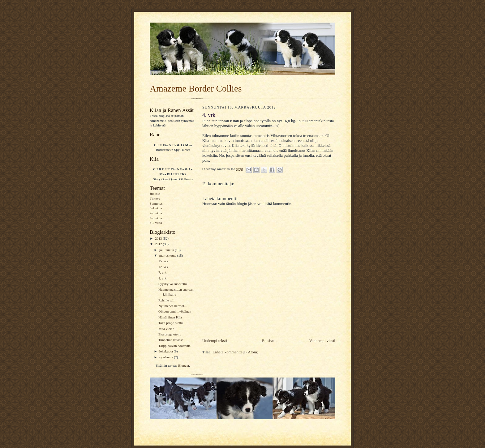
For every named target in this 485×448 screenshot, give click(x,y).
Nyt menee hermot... (173, 306)
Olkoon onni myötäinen (175, 311)
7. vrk (162, 272)
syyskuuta (167, 357)
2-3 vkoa (156, 213)
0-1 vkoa (156, 208)
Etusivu (268, 341)
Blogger (184, 365)
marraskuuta (168, 255)
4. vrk (162, 278)
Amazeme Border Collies (196, 88)
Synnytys (156, 203)
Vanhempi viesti (322, 341)
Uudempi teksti (215, 341)
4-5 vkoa (156, 218)
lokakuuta (167, 351)
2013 (159, 238)
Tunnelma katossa (171, 340)
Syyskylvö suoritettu (173, 284)
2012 (159, 244)
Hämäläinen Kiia (170, 317)
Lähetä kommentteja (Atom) (235, 352)
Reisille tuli (166, 300)
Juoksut (155, 194)
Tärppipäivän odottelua (174, 346)
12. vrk (163, 267)
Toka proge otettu (171, 323)
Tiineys (155, 198)
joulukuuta (167, 250)
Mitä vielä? (166, 329)
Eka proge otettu (170, 334)
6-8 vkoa (156, 223)
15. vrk (163, 261)
